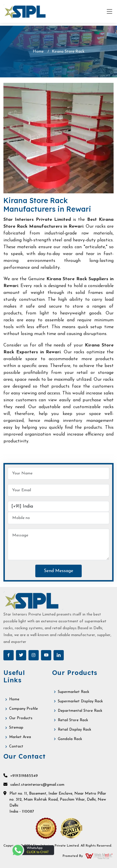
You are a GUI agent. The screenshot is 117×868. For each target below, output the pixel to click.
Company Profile (23, 709)
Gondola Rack (70, 739)
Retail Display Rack (74, 730)
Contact (16, 746)
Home (38, 52)
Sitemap (16, 728)
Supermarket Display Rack (80, 701)
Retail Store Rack (73, 720)
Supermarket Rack (73, 692)
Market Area (20, 737)
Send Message (58, 571)
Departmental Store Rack (80, 711)
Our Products (21, 718)
